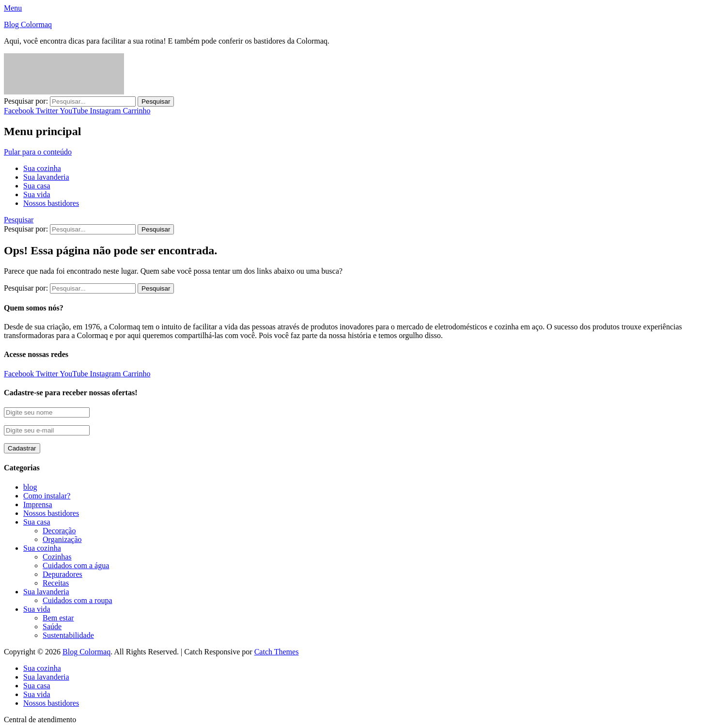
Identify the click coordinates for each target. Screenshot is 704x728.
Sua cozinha (42, 168)
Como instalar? (47, 496)
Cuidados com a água (76, 565)
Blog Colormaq (28, 24)
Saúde (52, 627)
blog (30, 487)
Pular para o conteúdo (38, 152)
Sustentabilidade (68, 635)
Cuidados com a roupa (78, 600)
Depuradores (63, 574)
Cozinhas (57, 557)
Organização (62, 539)
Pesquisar (19, 220)
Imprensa (38, 504)
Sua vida (37, 194)
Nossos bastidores (51, 203)
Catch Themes (277, 652)
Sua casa (37, 186)
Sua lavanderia (46, 177)
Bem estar (58, 618)
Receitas (56, 583)
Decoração (59, 531)
